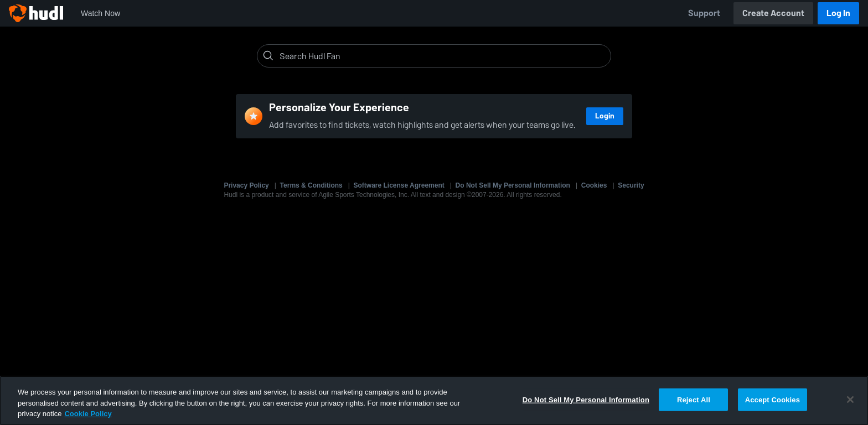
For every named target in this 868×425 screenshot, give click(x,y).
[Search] (443, 56)
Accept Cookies (773, 399)
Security (631, 185)
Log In (838, 13)
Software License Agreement (399, 185)
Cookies (594, 185)
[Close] (850, 400)
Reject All (694, 399)
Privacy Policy (246, 185)
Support (704, 13)
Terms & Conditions (311, 185)
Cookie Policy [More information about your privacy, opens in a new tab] (88, 414)
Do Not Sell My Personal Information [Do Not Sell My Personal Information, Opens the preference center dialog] (586, 399)
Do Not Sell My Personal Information (513, 185)
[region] (434, 400)
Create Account (773, 13)
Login (605, 116)
